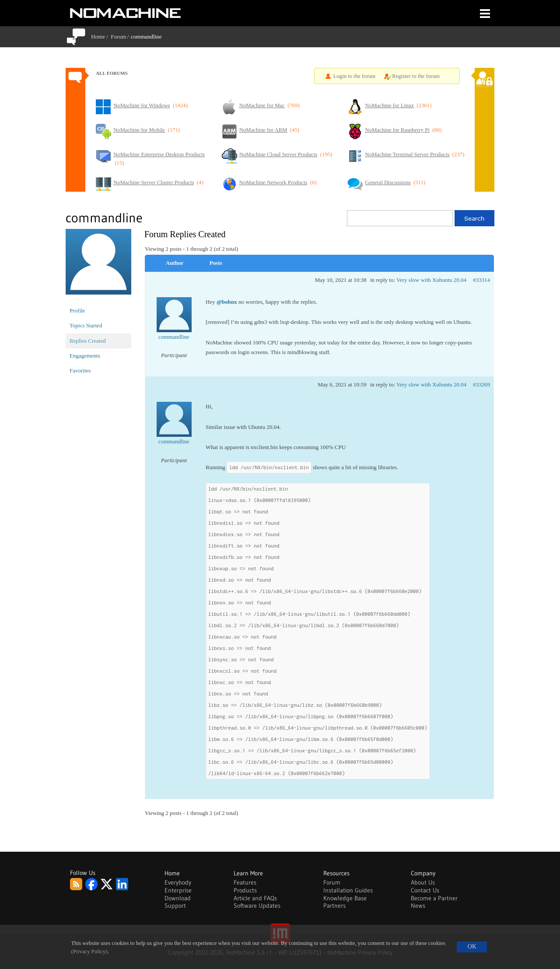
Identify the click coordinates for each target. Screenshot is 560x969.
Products (245, 890)
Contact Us (425, 890)
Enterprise (178, 890)
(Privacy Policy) (89, 951)
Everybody (178, 882)
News (418, 906)
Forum (118, 37)
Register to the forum (416, 76)
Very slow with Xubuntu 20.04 (431, 280)
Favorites (80, 370)
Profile (77, 311)
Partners (334, 906)
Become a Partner (434, 898)
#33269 (481, 384)
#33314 (481, 280)
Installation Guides (348, 890)
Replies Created (88, 341)
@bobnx (227, 302)
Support (175, 906)
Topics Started (86, 325)
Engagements (85, 356)
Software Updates (257, 906)
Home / (101, 37)
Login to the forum (355, 76)
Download (178, 898)
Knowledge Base (345, 898)
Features (245, 882)
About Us (423, 882)
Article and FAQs (255, 898)
